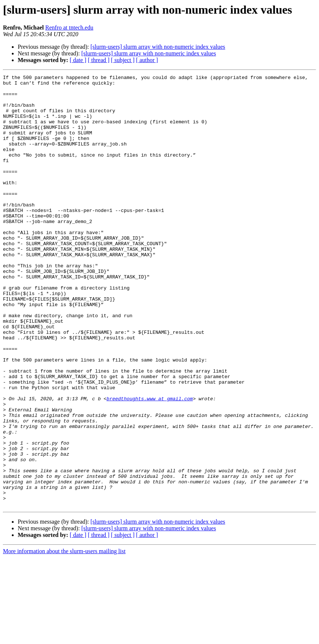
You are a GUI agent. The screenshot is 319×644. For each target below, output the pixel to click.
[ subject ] (123, 60)
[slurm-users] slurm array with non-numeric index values (158, 47)
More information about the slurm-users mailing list (64, 638)
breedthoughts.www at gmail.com (150, 464)
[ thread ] (99, 60)
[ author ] (147, 60)
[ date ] (78, 60)
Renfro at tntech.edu (69, 28)
